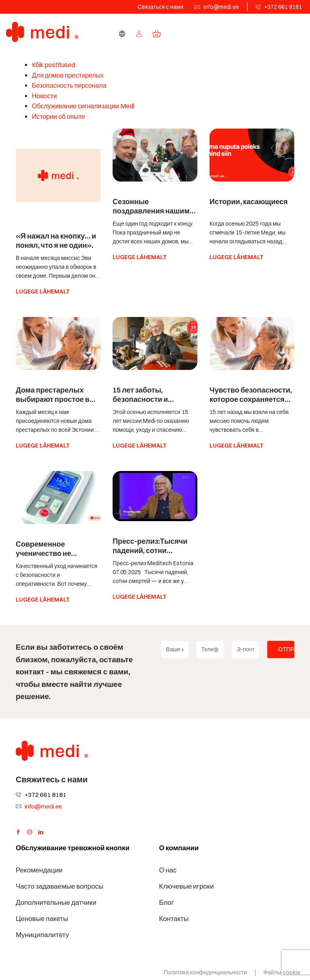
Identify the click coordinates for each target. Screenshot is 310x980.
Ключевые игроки (186, 886)
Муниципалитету (42, 935)
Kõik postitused (53, 65)
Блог (167, 902)
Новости (44, 96)
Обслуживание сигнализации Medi (83, 106)
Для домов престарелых (68, 75)
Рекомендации (39, 870)
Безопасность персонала (69, 86)
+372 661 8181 (283, 7)
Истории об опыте (59, 117)
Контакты (174, 919)
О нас (168, 870)
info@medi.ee (221, 7)
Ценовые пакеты (42, 919)
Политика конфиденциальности (205, 972)
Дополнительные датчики (56, 902)
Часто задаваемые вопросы (60, 886)
